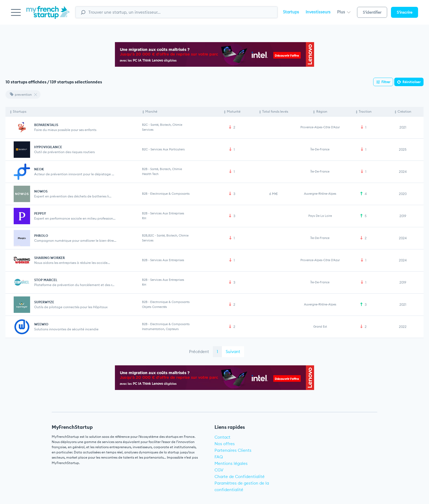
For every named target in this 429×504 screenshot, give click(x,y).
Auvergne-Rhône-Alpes (320, 194)
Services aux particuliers (168, 149)
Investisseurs (318, 12)
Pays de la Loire (320, 216)
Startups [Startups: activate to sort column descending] (20, 111)
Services (148, 130)
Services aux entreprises (167, 213)
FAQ (219, 457)
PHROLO (41, 236)
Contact (222, 437)
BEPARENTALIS (46, 125)
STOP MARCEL (46, 280)
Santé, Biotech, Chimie (166, 125)
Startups (291, 12)
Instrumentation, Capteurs (160, 329)
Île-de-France (320, 149)
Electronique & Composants (170, 194)
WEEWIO (41, 324)
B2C (145, 125)
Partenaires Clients (233, 450)
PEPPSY (40, 213)
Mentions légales (231, 463)
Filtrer (386, 82)
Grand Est (320, 327)
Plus (344, 12)
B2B (145, 169)
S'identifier (372, 12)
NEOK (39, 169)
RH (144, 218)
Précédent (199, 352)
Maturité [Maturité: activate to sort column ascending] (234, 111)
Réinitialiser (411, 82)
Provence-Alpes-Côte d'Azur (320, 127)
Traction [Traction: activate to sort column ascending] (365, 111)
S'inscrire (405, 12)
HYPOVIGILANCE (48, 147)
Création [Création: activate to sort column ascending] (404, 111)
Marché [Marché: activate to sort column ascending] (151, 111)
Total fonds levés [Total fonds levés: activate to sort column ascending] (275, 111)
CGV (219, 470)
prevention (21, 94)
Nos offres (225, 444)
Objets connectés (154, 307)
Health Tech (150, 174)
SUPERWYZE (44, 302)
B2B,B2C (148, 235)
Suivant (233, 352)
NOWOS (41, 191)
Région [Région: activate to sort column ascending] (322, 111)
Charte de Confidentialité (240, 477)
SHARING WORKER (50, 258)
